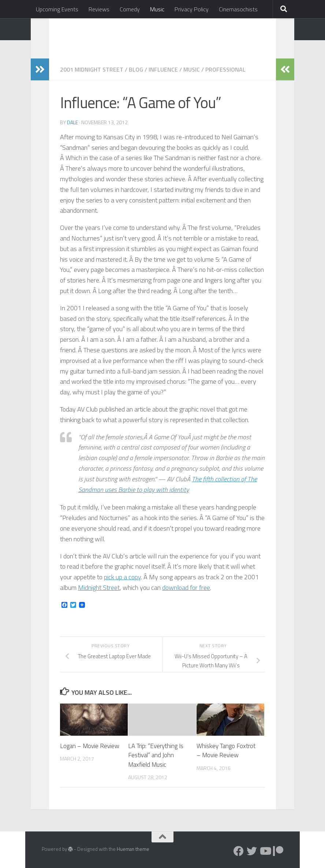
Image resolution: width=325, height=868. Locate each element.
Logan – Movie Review (90, 746)
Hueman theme (133, 849)
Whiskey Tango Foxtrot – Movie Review (226, 751)
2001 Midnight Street (92, 69)
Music (157, 9)
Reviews (99, 9)
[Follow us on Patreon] (278, 851)
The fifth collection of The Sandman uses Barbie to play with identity (168, 484)
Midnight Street (99, 587)
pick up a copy (122, 577)
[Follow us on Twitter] (252, 851)
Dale (72, 122)
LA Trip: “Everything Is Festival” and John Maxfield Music (156, 755)
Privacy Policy (192, 9)
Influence (163, 69)
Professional (225, 69)
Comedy (130, 9)
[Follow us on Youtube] (265, 851)
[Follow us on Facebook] (239, 851)
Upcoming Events (57, 9)
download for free (186, 587)
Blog (136, 69)
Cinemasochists (238, 9)
